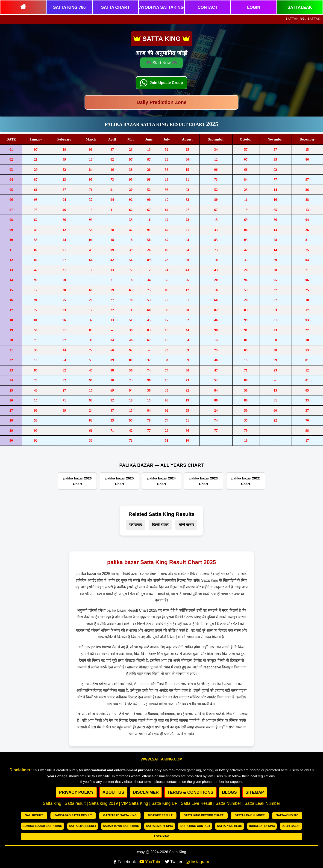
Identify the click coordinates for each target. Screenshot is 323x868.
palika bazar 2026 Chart (77, 481)
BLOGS (229, 792)
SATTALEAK (300, 7)
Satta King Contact (158, 825)
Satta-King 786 (246, 815)
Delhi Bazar (263, 825)
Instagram (198, 850)
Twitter (174, 850)
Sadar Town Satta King (79, 825)
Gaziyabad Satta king (104, 815)
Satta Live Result (38, 825)
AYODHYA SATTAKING (161, 7)
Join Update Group (167, 78)
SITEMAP (255, 792)
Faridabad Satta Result (64, 815)
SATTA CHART (116, 7)
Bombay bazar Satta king (282, 815)
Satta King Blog (195, 825)
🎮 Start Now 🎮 (161, 58)
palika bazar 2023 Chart (204, 481)
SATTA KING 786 (69, 7)
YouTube (150, 850)
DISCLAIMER (146, 792)
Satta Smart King (119, 825)
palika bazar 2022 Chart (245, 481)
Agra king (291, 825)
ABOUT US (113, 792)
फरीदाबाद (136, 525)
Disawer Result (138, 815)
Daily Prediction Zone (161, 103)
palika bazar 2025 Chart (119, 481)
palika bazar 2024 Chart (161, 481)
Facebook (125, 850)
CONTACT (208, 7)
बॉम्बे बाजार (186, 525)
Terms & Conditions (190, 792)
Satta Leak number (215, 815)
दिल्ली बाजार (160, 525)
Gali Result (31, 815)
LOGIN (254, 7)
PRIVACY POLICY (76, 792)
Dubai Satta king (231, 825)
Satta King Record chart (175, 815)
